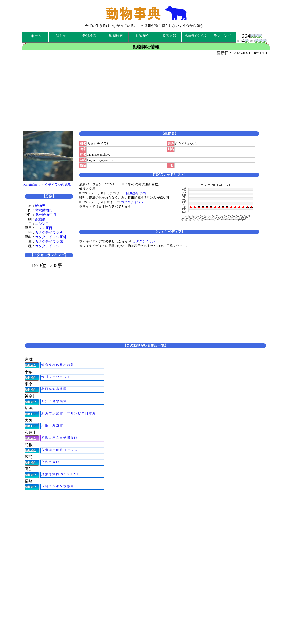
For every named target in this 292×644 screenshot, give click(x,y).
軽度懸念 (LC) (136, 193)
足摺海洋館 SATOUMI (60, 474)
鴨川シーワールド (56, 377)
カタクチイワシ (47, 246)
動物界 (40, 206)
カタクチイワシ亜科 (51, 237)
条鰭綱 (40, 219)
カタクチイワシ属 (49, 241)
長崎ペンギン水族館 (58, 486)
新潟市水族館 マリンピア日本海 (69, 413)
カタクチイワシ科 (49, 233)
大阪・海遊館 (52, 425)
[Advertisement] (145, 93)
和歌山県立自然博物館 (60, 438)
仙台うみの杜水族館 (58, 365)
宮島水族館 (51, 462)
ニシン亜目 (44, 228)
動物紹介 (31, 365)
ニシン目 (42, 224)
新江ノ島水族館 (54, 401)
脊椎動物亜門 (45, 215)
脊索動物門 (44, 210)
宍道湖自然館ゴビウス (60, 450)
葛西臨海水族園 (54, 389)
